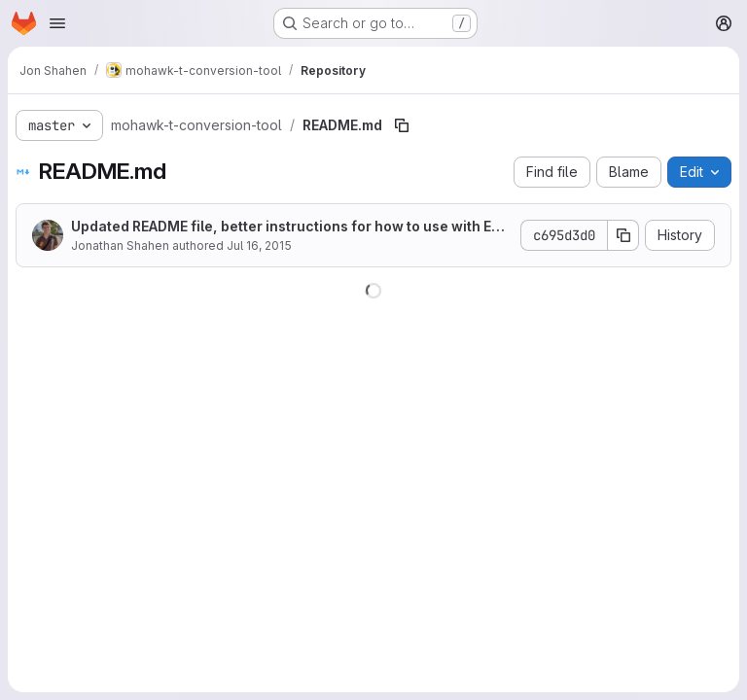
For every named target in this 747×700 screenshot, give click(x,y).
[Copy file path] (402, 125)
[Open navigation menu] (57, 23)
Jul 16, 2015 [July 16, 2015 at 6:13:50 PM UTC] (259, 245)
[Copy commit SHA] (623, 235)
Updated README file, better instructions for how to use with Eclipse (289, 227)
